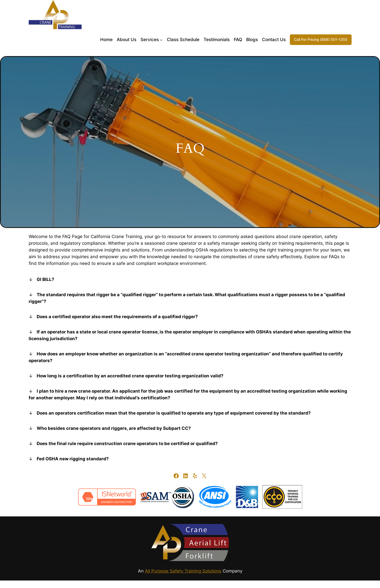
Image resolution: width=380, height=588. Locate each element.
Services (150, 40)
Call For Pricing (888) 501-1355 (321, 39)
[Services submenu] (161, 40)
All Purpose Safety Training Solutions (183, 571)
